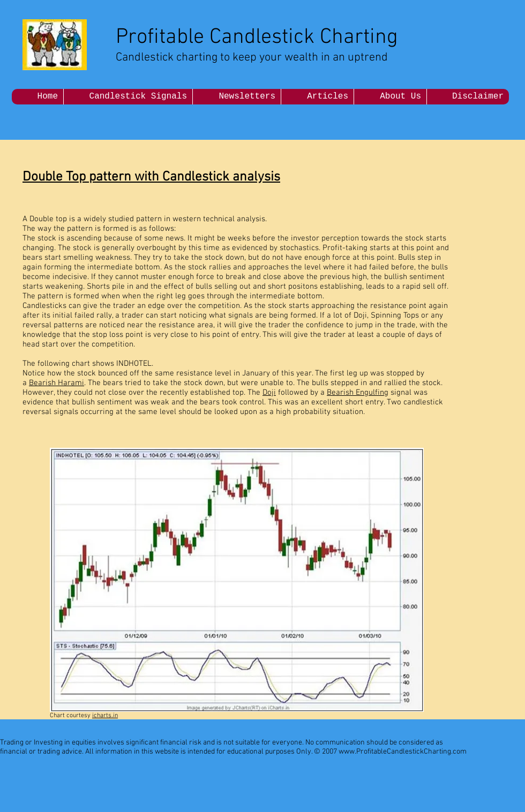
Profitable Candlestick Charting (257, 37)
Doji (269, 393)
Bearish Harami (57, 383)
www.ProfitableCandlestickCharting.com (403, 752)
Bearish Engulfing (358, 393)
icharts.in (105, 716)
